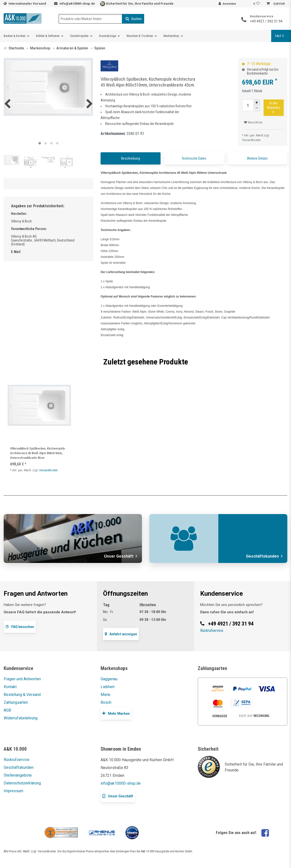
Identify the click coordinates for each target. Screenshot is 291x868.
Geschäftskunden (19, 767)
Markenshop (171, 36)
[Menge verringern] (257, 108)
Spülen (100, 48)
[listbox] (39, 405)
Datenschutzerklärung (22, 783)
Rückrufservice (212, 631)
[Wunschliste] (257, 4)
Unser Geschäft (118, 796)
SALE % (279, 36)
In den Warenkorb (274, 107)
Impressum (13, 791)
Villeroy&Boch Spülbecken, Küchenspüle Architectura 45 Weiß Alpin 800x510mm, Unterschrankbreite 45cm (37, 453)
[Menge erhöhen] (257, 103)
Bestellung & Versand (22, 695)
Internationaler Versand (28, 4)
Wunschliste (253, 122)
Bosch (106, 702)
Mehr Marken (116, 713)
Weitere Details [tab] (257, 158)
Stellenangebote (18, 775)
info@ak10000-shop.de (77, 4)
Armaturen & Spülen (72, 48)
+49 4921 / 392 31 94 (266, 21)
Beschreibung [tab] (131, 158)
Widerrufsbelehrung (21, 718)
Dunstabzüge (108, 36)
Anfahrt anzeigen (121, 634)
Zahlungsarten (16, 702)
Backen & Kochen (15, 36)
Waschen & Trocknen (140, 36)
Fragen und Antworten (22, 679)
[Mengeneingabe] (248, 105)
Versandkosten (251, 140)
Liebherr (108, 687)
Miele (105, 695)
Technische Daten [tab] (194, 158)
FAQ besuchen (20, 627)
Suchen (134, 19)
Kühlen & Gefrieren (48, 36)
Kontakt (10, 687)
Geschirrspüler (79, 36)
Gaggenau (109, 679)
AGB (7, 710)
